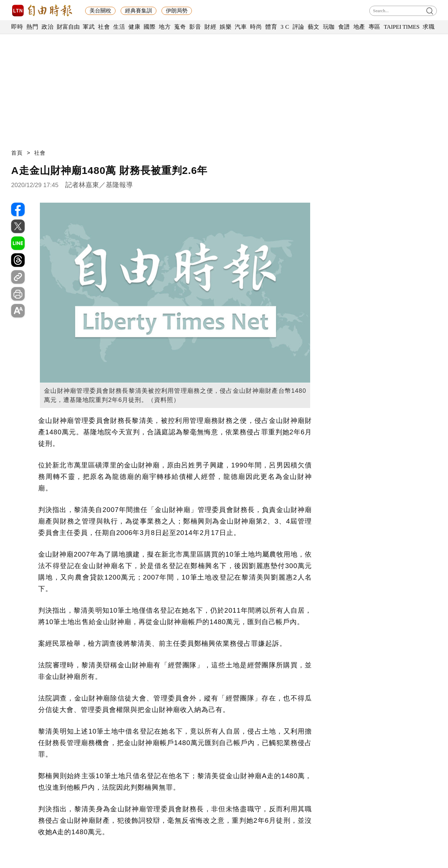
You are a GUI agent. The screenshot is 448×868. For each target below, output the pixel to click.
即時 (17, 27)
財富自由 (68, 27)
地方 (165, 27)
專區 (375, 27)
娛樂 (226, 27)
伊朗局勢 (177, 11)
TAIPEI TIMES (402, 27)
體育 (271, 27)
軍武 (89, 27)
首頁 (17, 153)
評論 (298, 27)
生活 (119, 27)
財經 (210, 27)
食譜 (344, 27)
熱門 (32, 27)
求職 (429, 27)
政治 (47, 27)
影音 (195, 27)
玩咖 (329, 27)
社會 (104, 27)
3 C (285, 27)
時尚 (256, 27)
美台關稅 (100, 11)
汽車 (241, 27)
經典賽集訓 (139, 11)
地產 (359, 27)
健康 (134, 27)
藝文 (314, 27)
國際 (150, 27)
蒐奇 (180, 27)
